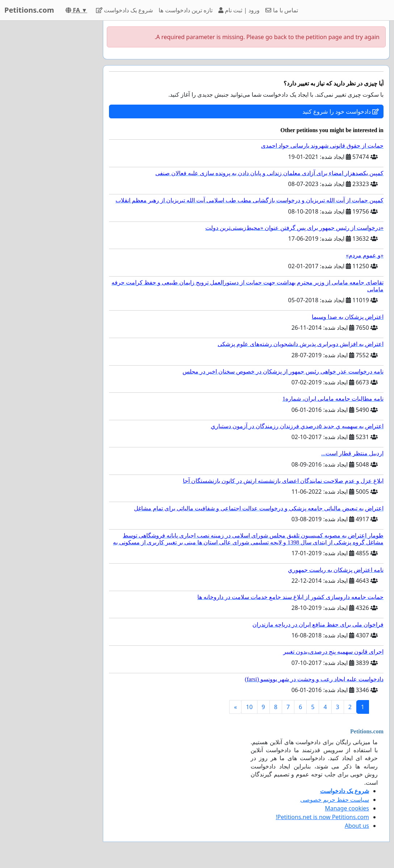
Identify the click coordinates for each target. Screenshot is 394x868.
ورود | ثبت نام (239, 10)
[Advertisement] (49, 129)
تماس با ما (282, 10)
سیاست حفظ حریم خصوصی (335, 800)
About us (357, 826)
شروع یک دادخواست (125, 10)
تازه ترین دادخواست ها (185, 10)
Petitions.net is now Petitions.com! (322, 817)
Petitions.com (29, 10)
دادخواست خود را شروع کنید (341, 111)
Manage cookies (347, 808)
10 (249, 707)
